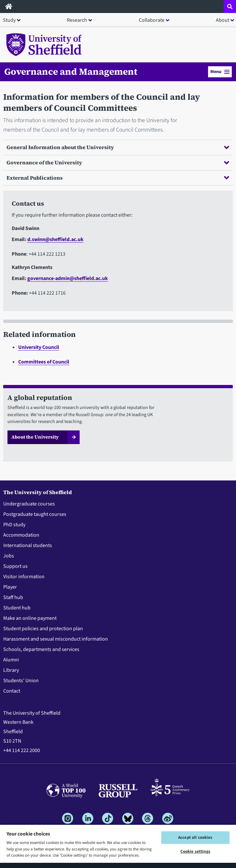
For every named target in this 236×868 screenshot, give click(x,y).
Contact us (28, 203)
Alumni (11, 660)
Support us (15, 566)
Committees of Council (44, 362)
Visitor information (24, 577)
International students (28, 545)
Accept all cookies (195, 837)
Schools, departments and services (41, 649)
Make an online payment (30, 618)
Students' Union (21, 681)
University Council (39, 347)
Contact (12, 691)
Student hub (17, 608)
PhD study (14, 525)
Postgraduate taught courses (35, 514)
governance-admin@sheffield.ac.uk (68, 278)
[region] (118, 846)
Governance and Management (71, 71)
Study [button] (9, 20)
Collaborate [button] (152, 20)
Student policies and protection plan (43, 629)
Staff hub (13, 597)
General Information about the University (118, 147)
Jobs (9, 556)
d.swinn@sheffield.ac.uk (55, 239)
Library (11, 670)
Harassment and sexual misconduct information (56, 639)
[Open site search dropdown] (230, 6)
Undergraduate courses (29, 504)
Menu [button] (220, 72)
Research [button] (77, 20)
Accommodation (21, 535)
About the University (35, 437)
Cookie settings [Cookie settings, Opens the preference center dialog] (195, 851)
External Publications (118, 178)
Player (10, 587)
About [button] (223, 20)
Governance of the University (118, 162)
